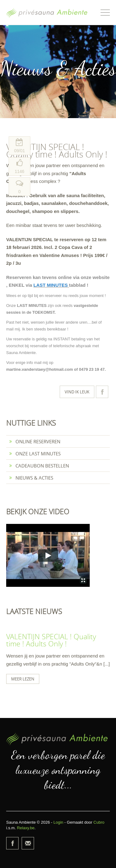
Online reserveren (35, 441)
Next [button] (98, 122)
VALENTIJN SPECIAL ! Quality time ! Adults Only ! (51, 640)
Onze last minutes (35, 454)
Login (58, 822)
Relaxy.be (26, 828)
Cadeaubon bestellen (39, 466)
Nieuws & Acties (31, 478)
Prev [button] (84, 122)
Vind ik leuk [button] (77, 392)
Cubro (99, 822)
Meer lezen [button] (23, 679)
